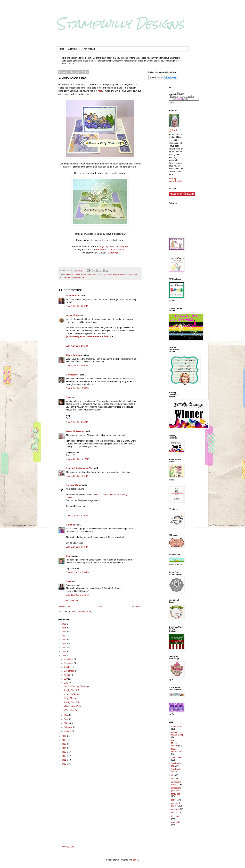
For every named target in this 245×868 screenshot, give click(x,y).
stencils (175, 813)
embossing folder (176, 783)
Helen (69, 581)
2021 (64, 644)
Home (61, 49)
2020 (64, 648)
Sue (68, 397)
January (68, 731)
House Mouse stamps (174, 743)
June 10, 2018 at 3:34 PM (78, 572)
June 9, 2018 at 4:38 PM (77, 547)
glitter (174, 800)
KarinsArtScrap (73, 485)
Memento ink (98, 275)
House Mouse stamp (83, 275)
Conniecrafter (73, 375)
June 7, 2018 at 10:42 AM (77, 459)
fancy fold (70, 275)
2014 (64, 748)
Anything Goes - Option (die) (113, 246)
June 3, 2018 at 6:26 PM (77, 306)
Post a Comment (70, 601)
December (69, 659)
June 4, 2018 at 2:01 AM (77, 346)
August (67, 675)
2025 (64, 628)
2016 (64, 740)
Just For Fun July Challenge (76, 686)
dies (173, 779)
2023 (64, 636)
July (66, 679)
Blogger (135, 860)
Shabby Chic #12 (71, 690)
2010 (64, 764)
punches (175, 809)
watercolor (176, 822)
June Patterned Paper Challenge (108, 249)
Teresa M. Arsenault (76, 431)
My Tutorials (89, 49)
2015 (64, 744)
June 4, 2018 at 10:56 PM (78, 388)
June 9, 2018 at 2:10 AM (77, 516)
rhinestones (123, 275)
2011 (64, 760)
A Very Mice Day (71, 710)
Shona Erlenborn (74, 355)
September (69, 671)
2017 (64, 736)
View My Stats (68, 847)
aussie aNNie (72, 315)
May (66, 715)
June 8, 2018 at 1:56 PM (77, 476)
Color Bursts (177, 726)
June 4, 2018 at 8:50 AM (77, 366)
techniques (176, 816)
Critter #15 (113, 253)
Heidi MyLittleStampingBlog (80, 468)
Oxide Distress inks (177, 750)
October (68, 667)
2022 (64, 640)
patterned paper (111, 275)
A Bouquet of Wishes (73, 706)
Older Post (136, 607)
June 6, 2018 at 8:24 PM (77, 422)
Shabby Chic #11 (71, 702)
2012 (64, 756)
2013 (64, 752)
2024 (64, 632)
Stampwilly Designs (120, 24)
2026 (64, 624)
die (173, 775)
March (67, 723)
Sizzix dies (176, 757)
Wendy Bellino (73, 296)
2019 (64, 652)
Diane (69, 556)
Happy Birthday (70, 698)
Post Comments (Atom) (81, 612)
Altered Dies (74, 49)
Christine (70, 525)
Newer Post (64, 607)
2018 (64, 656)
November (69, 663)
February (68, 727)
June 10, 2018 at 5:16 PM (78, 595)
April (66, 719)
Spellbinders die (78, 277)
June (66, 683)
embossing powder (176, 789)
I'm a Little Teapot (71, 694)
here (100, 91)
